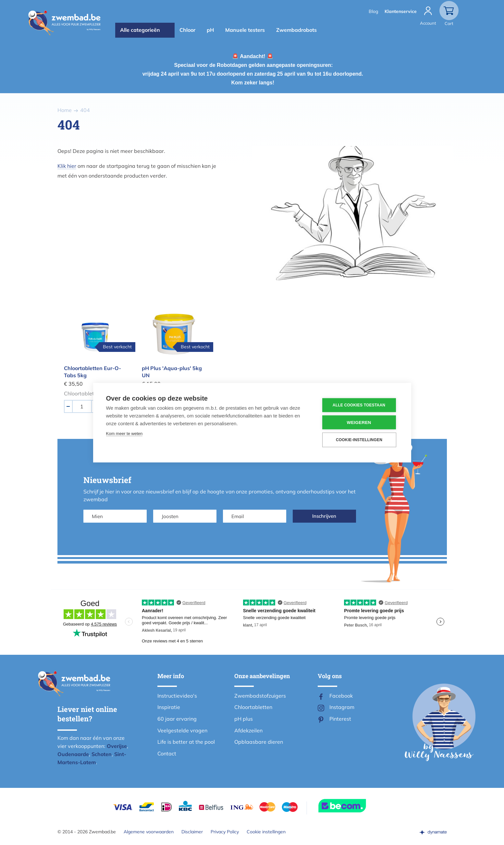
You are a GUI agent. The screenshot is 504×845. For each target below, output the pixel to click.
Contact (167, 753)
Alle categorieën (140, 30)
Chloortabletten (253, 707)
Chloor (187, 30)
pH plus (244, 719)
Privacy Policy (225, 832)
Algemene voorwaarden (149, 832)
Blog (373, 11)
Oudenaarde (73, 754)
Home (65, 110)
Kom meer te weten (124, 433)
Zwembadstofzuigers (260, 696)
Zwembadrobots (296, 30)
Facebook (341, 696)
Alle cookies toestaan (359, 405)
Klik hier (67, 166)
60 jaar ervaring (177, 719)
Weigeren (359, 422)
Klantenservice (401, 11)
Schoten (102, 754)
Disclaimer (192, 832)
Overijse (117, 746)
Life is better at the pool (186, 742)
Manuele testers (245, 30)
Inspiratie (169, 707)
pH (210, 30)
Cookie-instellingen (359, 440)
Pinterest (340, 719)
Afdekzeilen (248, 730)
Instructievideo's (177, 696)
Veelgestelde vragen (182, 730)
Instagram (342, 707)
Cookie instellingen (266, 832)
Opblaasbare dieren (259, 742)
